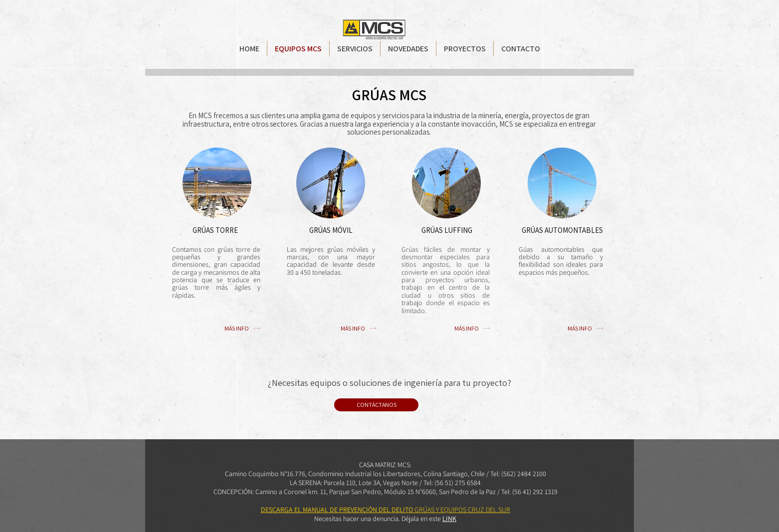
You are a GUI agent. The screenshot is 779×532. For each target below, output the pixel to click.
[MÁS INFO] (242, 328)
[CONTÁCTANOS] (376, 405)
